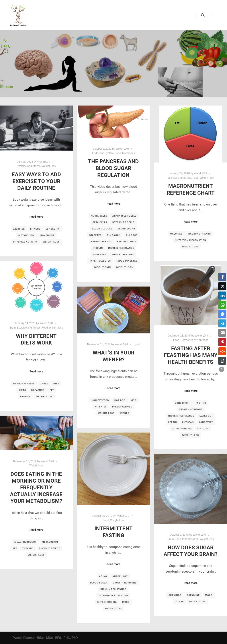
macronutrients (199, 234)
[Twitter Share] (222, 286)
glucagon (114, 235)
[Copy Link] (222, 361)
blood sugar (126, 229)
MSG (134, 400)
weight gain (103, 267)
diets (22, 390)
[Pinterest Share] (222, 342)
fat (52, 390)
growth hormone (191, 409)
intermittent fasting (113, 596)
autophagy (120, 576)
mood (126, 602)
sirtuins (203, 429)
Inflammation (190, 539)
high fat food (100, 400)
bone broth (183, 403)
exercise (19, 229)
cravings (175, 595)
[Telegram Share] (222, 323)
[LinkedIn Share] (222, 296)
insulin (98, 248)
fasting (201, 403)
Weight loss (49, 166)
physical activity (25, 242)
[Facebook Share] (222, 277)
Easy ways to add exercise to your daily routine (36, 181)
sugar (180, 602)
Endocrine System (103, 153)
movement (47, 235)
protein (25, 396)
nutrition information (191, 240)
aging (103, 576)
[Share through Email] (222, 333)
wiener (124, 413)
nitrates (101, 407)
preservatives (122, 407)
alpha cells (99, 216)
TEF (15, 548)
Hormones (128, 153)
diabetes (95, 235)
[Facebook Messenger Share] (222, 314)
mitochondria (182, 429)
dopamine (38, 390)
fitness (35, 229)
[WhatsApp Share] (222, 305)
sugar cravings (123, 254)
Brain (13, 328)
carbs (44, 384)
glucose (132, 235)
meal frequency (25, 542)
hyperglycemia (101, 242)
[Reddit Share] (222, 351)
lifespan (188, 422)
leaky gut (206, 416)
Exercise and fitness (29, 166)
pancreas (100, 254)
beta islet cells (123, 222)
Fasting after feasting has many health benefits (191, 355)
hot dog (120, 400)
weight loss (51, 242)
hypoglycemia (126, 242)
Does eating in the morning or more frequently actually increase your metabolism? (36, 487)
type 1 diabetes (100, 261)
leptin (173, 422)
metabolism (26, 235)
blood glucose (102, 229)
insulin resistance (121, 248)
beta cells (100, 222)
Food (118, 153)
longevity (53, 229)
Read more (36, 217)
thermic (28, 548)
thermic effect (50, 548)
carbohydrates (24, 384)
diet (56, 384)
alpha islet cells (124, 216)
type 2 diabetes (127, 261)
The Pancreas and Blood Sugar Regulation (113, 168)
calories (176, 234)
